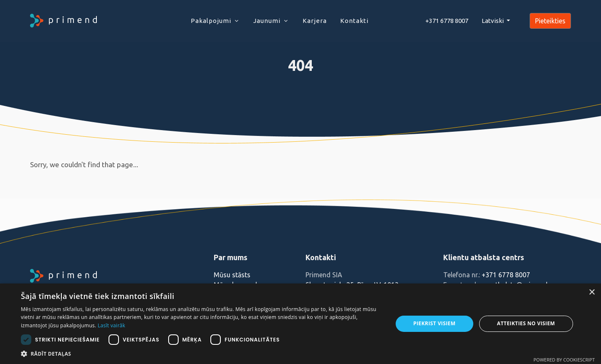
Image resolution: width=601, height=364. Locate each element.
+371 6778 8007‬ (447, 21)
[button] (201, 354)
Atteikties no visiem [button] (526, 323)
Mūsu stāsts (232, 275)
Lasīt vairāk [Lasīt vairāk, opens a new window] (111, 325)
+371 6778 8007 (506, 275)
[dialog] (300, 324)
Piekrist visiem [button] (434, 323)
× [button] (592, 292)
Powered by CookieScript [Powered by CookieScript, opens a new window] (564, 360)
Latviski (493, 21)
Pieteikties (550, 21)
